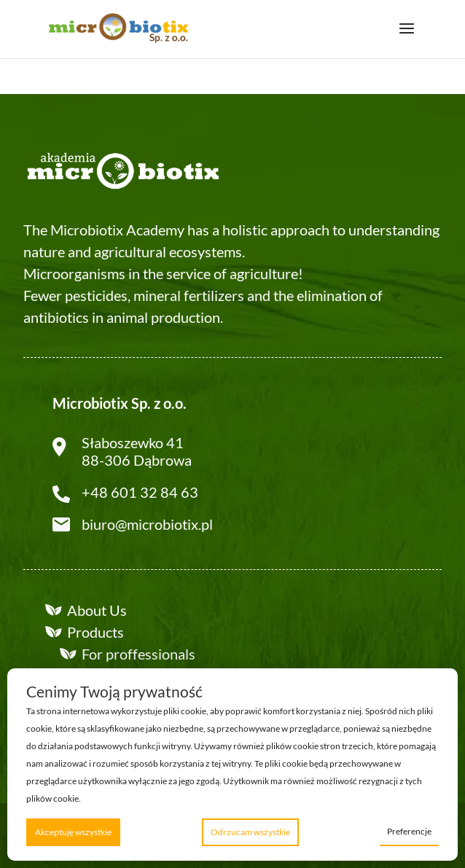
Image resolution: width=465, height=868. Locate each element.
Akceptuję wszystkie (73, 832)
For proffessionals (138, 654)
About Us (97, 610)
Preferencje (409, 831)
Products (95, 632)
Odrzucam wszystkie (250, 832)
